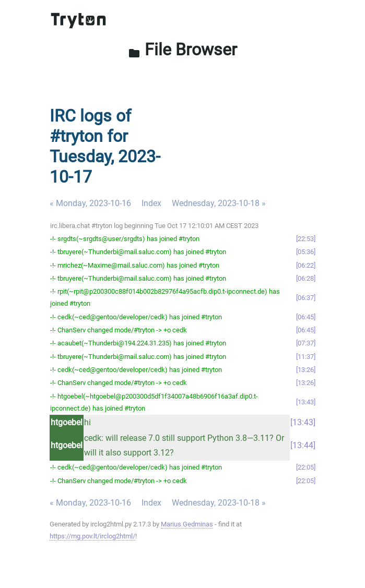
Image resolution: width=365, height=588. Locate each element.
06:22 (306, 265)
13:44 (303, 445)
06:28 (306, 278)
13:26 (306, 370)
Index (151, 203)
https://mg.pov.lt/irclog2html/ (92, 536)
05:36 (306, 252)
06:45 (306, 317)
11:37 (306, 357)
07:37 (306, 343)
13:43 (306, 402)
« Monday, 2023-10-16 (90, 203)
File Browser (182, 50)
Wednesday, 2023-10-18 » (219, 203)
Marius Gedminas (187, 524)
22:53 (306, 239)
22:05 (306, 467)
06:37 (306, 298)
